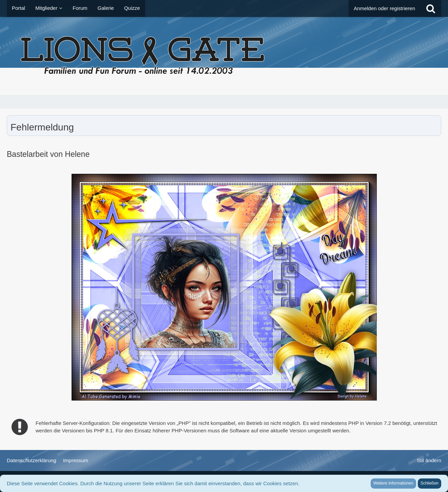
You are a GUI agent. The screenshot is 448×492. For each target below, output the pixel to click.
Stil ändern (429, 460)
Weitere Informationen (393, 483)
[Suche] (431, 8)
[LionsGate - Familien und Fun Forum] (224, 56)
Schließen (430, 483)
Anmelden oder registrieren (384, 8)
